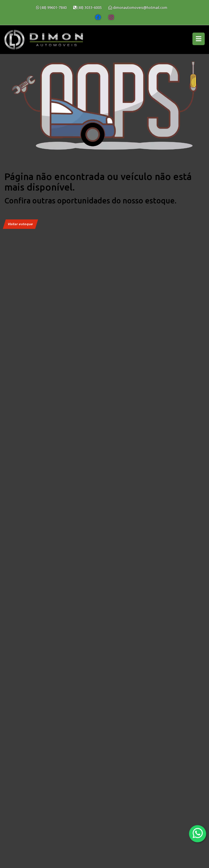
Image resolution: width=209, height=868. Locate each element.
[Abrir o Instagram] (111, 17)
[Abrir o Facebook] (98, 17)
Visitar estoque (20, 224)
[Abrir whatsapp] (198, 833)
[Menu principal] (199, 39)
